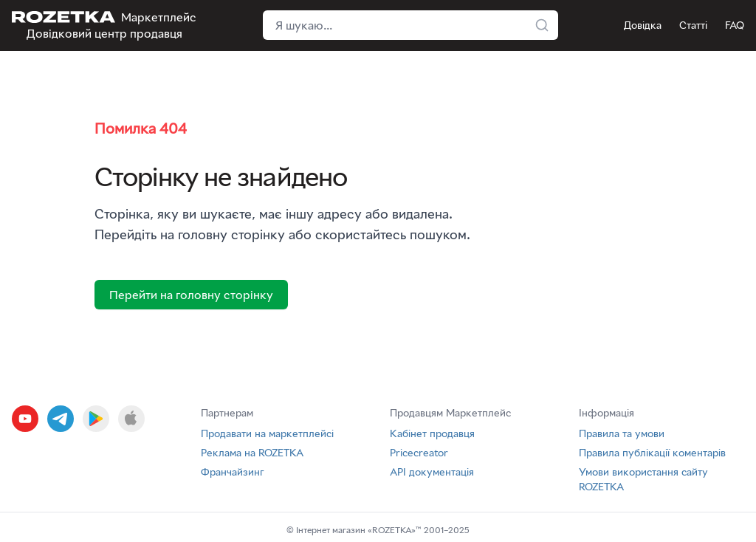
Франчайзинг (233, 471)
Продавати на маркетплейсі (267, 433)
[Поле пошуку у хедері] (410, 25)
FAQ (735, 25)
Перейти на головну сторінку (191, 295)
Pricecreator (419, 452)
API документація (432, 471)
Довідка (643, 25)
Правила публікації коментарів (652, 452)
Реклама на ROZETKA (252, 452)
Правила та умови (622, 433)
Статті (693, 25)
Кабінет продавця (432, 433)
